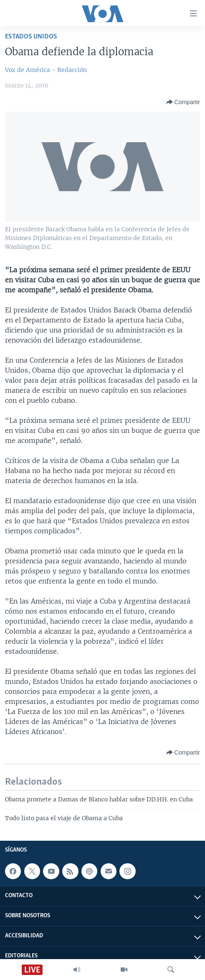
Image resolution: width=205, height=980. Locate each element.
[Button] (183, 102)
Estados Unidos (31, 37)
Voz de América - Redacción (46, 70)
